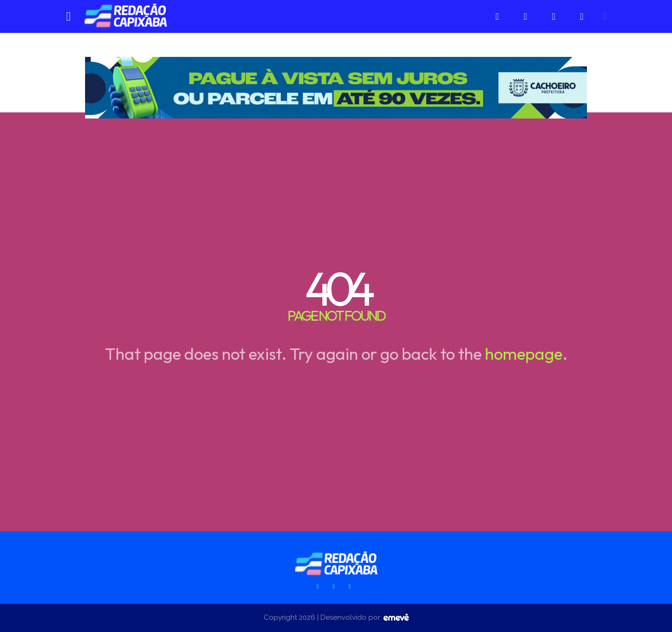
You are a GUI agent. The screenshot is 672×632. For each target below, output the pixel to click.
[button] (605, 16)
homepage (524, 354)
